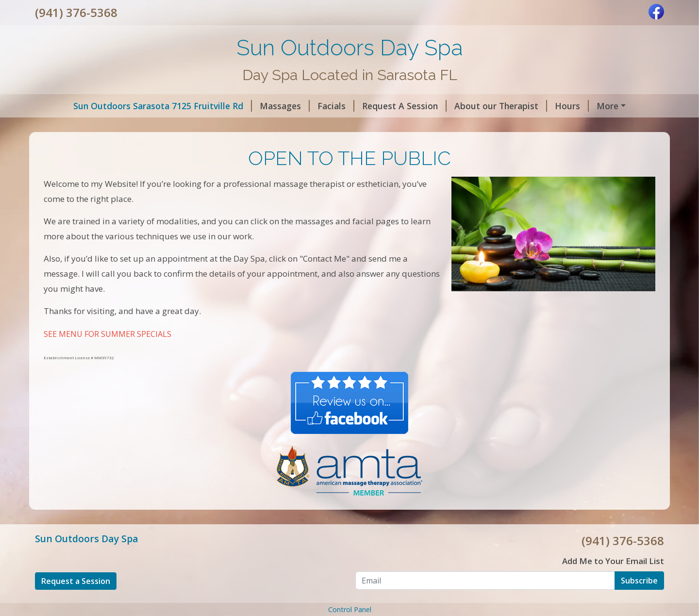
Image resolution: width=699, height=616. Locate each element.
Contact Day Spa (81, 126)
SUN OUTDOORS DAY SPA (186, 126)
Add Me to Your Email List (613, 582)
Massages (254, 106)
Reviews (273, 126)
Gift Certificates (339, 126)
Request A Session (374, 106)
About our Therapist (470, 106)
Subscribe (639, 601)
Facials (305, 106)
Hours (541, 106)
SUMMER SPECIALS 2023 (435, 126)
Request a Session (76, 601)
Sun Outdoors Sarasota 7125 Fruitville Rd (132, 106)
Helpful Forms (600, 106)
